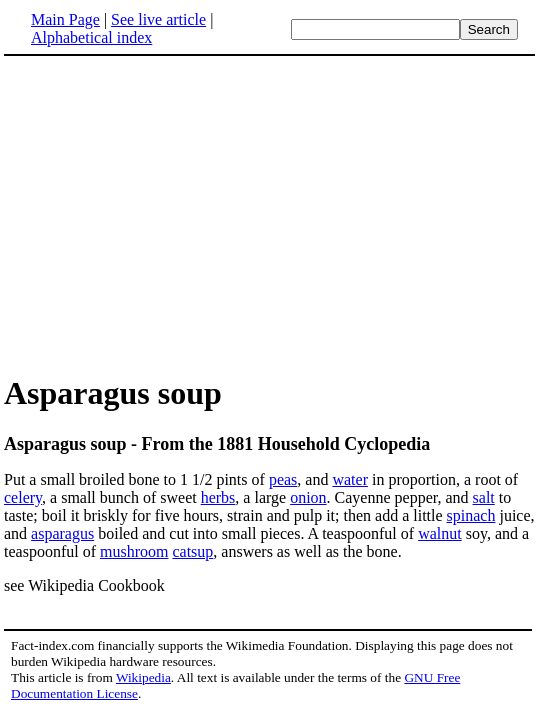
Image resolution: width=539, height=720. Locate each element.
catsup (192, 551)
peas (283, 479)
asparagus (62, 533)
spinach (471, 515)
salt (484, 497)
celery (23, 497)
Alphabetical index (91, 37)
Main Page (65, 19)
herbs (218, 497)
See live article (158, 19)
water (350, 479)
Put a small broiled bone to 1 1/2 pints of (136, 479)
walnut (440, 533)
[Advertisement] (172, 214)
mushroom (134, 551)
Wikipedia (143, 677)
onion (308, 497)
